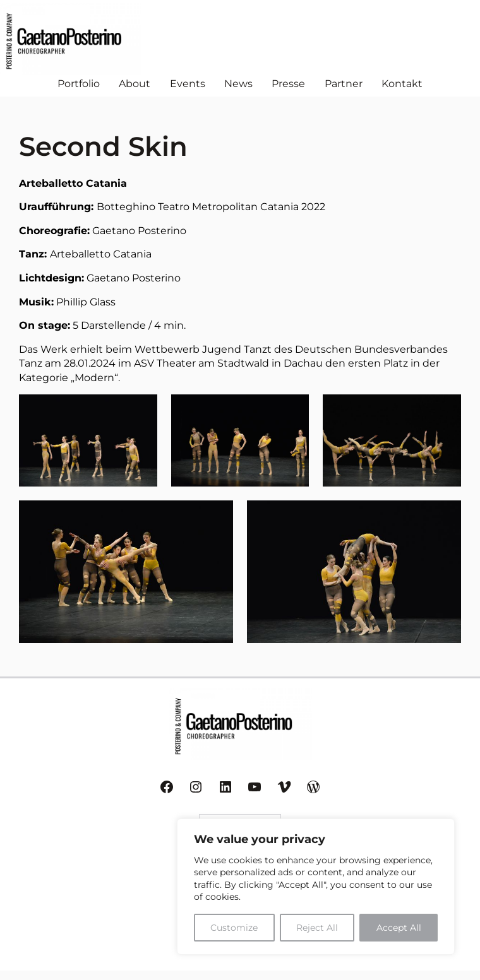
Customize (234, 928)
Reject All (317, 928)
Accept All (399, 928)
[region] (316, 887)
